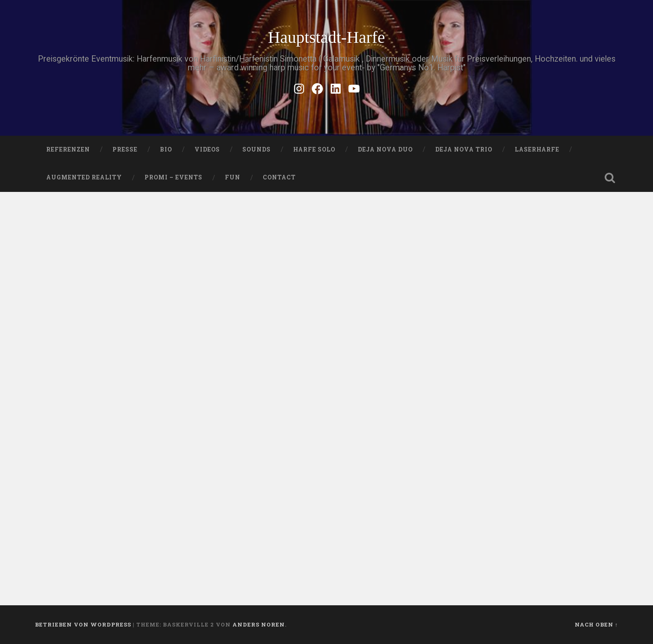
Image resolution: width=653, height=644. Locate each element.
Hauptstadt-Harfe (326, 37)
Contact (279, 177)
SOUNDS (257, 149)
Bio (166, 149)
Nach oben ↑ (596, 624)
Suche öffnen (610, 178)
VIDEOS (207, 149)
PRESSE (125, 149)
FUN (233, 177)
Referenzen (68, 149)
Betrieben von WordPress (83, 624)
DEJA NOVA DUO (385, 149)
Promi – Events (173, 177)
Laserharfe (537, 149)
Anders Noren (259, 624)
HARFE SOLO (314, 149)
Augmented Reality (84, 177)
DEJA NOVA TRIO (464, 149)
